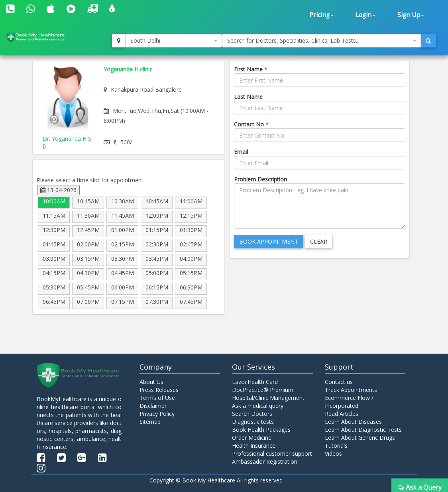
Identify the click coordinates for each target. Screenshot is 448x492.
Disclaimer (153, 406)
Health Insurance (254, 446)
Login (365, 15)
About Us (151, 382)
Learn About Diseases (353, 422)
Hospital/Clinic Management (268, 398)
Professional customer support (272, 454)
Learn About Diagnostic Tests (363, 430)
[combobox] (174, 41)
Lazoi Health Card (255, 382)
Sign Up (411, 15)
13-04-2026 (58, 190)
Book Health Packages (261, 430)
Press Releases (159, 390)
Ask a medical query (258, 406)
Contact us (339, 382)
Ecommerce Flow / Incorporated (349, 402)
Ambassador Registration (265, 461)
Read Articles (342, 414)
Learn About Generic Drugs (360, 438)
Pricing (321, 15)
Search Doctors (252, 414)
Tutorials (336, 446)
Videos (333, 454)
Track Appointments (351, 390)
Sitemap (150, 422)
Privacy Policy (157, 414)
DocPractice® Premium (263, 390)
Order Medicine (252, 438)
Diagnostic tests (253, 422)
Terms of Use (157, 398)
